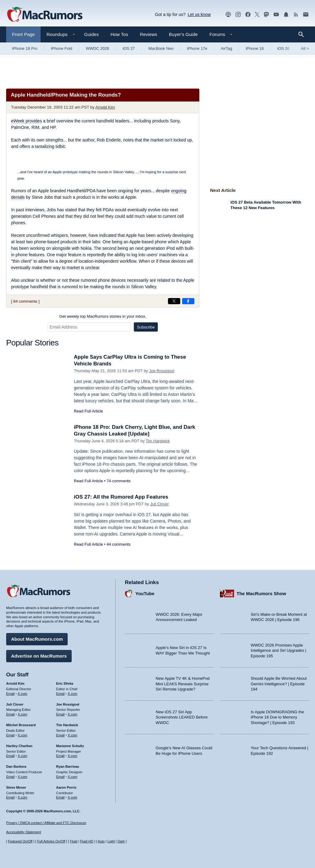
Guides (92, 34)
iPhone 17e (197, 48)
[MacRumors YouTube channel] (276, 15)
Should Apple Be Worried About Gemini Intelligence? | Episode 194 (279, 684)
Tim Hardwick (158, 441)
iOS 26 (283, 48)
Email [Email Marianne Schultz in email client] (61, 756)
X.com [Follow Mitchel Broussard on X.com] (23, 735)
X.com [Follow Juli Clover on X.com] (23, 714)
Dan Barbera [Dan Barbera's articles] (16, 766)
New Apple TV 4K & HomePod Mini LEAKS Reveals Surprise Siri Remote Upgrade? (183, 684)
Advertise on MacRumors (39, 656)
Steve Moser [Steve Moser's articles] (16, 787)
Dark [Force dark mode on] (121, 841)
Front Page (23, 34)
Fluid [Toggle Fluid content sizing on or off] (74, 841)
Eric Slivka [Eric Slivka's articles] (65, 683)
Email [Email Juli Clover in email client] (10, 714)
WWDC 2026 (98, 48)
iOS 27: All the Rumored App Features (121, 497)
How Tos (119, 34)
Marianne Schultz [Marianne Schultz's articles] (70, 746)
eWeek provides (26, 121)
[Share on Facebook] (188, 301)
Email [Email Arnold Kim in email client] (10, 694)
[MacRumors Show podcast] (228, 15)
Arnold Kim (105, 107)
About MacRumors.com (37, 639)
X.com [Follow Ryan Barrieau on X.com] (72, 777)
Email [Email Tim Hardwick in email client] (61, 735)
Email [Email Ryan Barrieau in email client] (61, 777)
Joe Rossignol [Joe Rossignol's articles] (68, 704)
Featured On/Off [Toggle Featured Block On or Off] (20, 841)
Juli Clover (159, 504)
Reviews (148, 34)
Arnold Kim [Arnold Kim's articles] (15, 683)
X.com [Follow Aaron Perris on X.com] (72, 797)
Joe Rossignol (162, 371)
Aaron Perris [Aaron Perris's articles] (66, 787)
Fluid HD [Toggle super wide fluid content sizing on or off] (87, 841)
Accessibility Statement (24, 832)
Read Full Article (88, 411)
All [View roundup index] (305, 48)
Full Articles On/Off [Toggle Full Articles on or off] (51, 841)
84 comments (25, 301)
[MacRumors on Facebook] (248, 15)
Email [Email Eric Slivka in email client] (61, 694)
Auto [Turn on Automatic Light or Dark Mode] (101, 841)
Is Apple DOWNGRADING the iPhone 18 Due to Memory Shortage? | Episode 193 (277, 717)
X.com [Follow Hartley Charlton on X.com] (23, 756)
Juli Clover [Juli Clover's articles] (15, 704)
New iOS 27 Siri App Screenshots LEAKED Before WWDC (182, 717)
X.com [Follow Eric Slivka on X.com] (72, 694)
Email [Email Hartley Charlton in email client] (10, 756)
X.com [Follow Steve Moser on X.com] (23, 797)
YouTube (145, 593)
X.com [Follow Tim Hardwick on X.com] (72, 735)
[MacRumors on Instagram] (238, 15)
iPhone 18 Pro (25, 48)
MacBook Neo (161, 48)
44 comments (118, 544)
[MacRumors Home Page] (45, 15)
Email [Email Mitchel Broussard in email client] (10, 735)
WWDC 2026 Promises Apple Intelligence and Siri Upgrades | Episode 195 (278, 651)
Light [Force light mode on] (111, 841)
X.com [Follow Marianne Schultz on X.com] (72, 756)
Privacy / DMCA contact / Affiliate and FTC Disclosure (46, 823)
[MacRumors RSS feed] (296, 15)
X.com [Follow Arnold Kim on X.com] (23, 694)
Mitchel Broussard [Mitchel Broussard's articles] (21, 725)
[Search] (303, 34)
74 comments (118, 481)
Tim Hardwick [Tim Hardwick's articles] (67, 725)
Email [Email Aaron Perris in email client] (61, 797)
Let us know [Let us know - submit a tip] (199, 14)
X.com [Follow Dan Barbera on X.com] (23, 777)
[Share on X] (174, 301)
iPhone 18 (255, 48)
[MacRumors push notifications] (286, 15)
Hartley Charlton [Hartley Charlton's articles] (19, 746)
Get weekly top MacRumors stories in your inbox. (103, 316)
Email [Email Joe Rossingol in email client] (61, 714)
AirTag (227, 48)
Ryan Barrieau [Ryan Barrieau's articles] (68, 766)
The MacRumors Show (261, 593)
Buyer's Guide (183, 34)
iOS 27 (129, 48)
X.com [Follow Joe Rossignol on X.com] (72, 714)
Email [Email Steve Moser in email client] (10, 797)
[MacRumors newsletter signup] (306, 15)
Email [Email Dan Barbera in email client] (10, 777)
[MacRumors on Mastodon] (266, 15)
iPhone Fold (61, 48)
